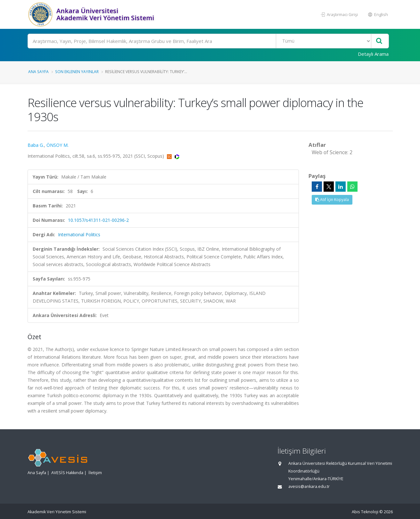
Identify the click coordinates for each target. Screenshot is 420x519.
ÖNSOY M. (58, 145)
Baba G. (36, 145)
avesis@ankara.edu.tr (309, 486)
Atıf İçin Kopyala (332, 200)
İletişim (95, 473)
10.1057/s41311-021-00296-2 (98, 220)
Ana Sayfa (38, 71)
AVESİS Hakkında (67, 473)
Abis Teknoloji (365, 512)
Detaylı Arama (373, 54)
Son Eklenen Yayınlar (77, 71)
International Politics (79, 234)
